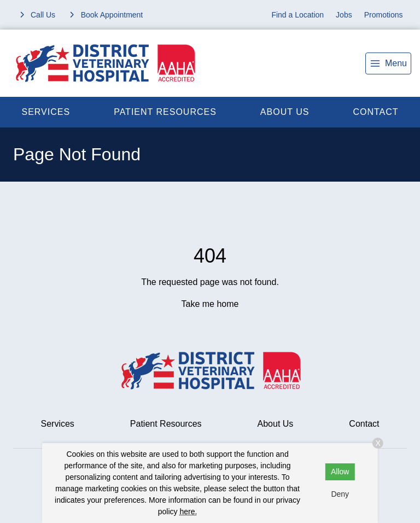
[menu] (388, 63)
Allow (340, 472)
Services (46, 112)
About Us (285, 112)
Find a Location (297, 15)
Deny (340, 494)
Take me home (210, 304)
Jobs (344, 15)
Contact (364, 424)
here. (188, 512)
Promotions (384, 15)
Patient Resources (165, 112)
